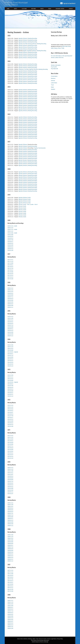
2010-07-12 (10, 481)
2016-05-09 (10, 300)
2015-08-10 (10, 323)
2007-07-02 (10, 579)
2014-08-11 (10, 354)
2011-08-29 (10, 442)
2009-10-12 (10, 506)
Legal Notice (54, 639)
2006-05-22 (10, 614)
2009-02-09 (10, 524)
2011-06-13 (10, 448)
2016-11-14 (10, 290)
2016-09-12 (10, 293)
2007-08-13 (10, 577)
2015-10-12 (10, 320)
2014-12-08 (10, 345)
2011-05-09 (10, 449)
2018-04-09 (10, 245)
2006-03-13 (10, 623)
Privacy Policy (60, 639)
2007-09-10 (10, 575)
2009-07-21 (10, 513)
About (16, 9)
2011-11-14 (10, 437)
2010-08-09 (10, 480)
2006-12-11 (10, 600)
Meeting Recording (32, 38)
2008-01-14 (10, 561)
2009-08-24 (10, 510)
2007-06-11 (10, 582)
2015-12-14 (10, 316)
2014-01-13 (10, 366)
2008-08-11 (10, 545)
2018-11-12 (10, 231)
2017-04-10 (10, 274)
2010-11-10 (10, 469)
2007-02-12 (10, 588)
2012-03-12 (10, 423)
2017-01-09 (10, 279)
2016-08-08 (10, 295)
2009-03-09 (10, 522)
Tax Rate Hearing (27, 44)
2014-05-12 (10, 359)
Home (8, 9)
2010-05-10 (10, 485)
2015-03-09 (10, 332)
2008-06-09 (10, 550)
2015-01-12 (10, 336)
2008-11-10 (10, 537)
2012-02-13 (10, 424)
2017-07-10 (10, 268)
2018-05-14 (10, 243)
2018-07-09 (10, 240)
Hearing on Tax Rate (24, 69)
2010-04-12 (10, 487)
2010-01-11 (10, 492)
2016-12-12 (10, 288)
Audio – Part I (27, 204)
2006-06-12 (10, 613)
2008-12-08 (10, 535)
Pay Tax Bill (54, 67)
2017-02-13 (10, 277)
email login (46, 642)
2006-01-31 (10, 627)
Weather (53, 89)
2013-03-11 (10, 393)
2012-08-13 (10, 414)
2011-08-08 (10, 444)
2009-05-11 (10, 519)
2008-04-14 (10, 556)
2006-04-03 (10, 620)
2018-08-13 (10, 238)
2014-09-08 (10, 350)
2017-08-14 (10, 267)
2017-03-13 (10, 275)
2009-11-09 (10, 505)
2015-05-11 (10, 329)
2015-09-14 (10, 322)
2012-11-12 (10, 407)
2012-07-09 (10, 416)
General (53, 81)
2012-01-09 (10, 426)
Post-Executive (42, 148)
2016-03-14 (10, 304)
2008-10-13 (10, 538)
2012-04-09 (10, 421)
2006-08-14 (10, 609)
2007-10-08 (10, 574)
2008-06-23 (10, 549)
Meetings (34, 9)
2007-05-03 (10, 584)
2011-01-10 (10, 458)
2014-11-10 (10, 347)
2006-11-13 (10, 602)
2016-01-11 (10, 307)
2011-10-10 (10, 439)
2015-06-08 (10, 327)
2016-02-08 (10, 305)
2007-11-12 (10, 572)
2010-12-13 (10, 467)
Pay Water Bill (54, 69)
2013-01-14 (10, 396)
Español (29, 51)
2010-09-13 (10, 476)
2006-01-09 (10, 628)
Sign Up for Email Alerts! (68, 3)
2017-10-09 (10, 263)
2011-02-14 (10, 456)
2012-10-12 (10, 409)
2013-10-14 (10, 379)
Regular (36, 148)
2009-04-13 (10, 520)
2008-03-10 (10, 557)
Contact (71, 9)
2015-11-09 (10, 318)
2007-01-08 (10, 591)
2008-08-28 (10, 543)
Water (42, 9)
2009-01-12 (10, 526)
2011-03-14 (10, 455)
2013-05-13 (10, 389)
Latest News (54, 83)
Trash (50, 9)
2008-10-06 (10, 540)
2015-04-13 (10, 330)
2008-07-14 (10, 547)
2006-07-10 (10, 611)
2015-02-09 (10, 334)
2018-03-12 (10, 247)
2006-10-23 (10, 604)
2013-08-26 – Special (13, 382)
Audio (29, 198)
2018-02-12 (10, 249)
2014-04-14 (10, 361)
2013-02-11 (10, 394)
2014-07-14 (10, 355)
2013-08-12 (10, 384)
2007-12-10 (10, 570)
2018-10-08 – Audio (12, 233)
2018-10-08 (10, 235)
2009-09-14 (10, 508)
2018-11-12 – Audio (12, 229)
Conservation (54, 76)
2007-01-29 (10, 589)
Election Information (56, 65)
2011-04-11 (10, 453)
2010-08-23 (10, 478)
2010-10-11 (10, 473)
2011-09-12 (10, 441)
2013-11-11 (10, 377)
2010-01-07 (10, 494)
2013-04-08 (10, 391)
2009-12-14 (10, 503)
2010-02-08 (10, 490)
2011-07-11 (10, 446)
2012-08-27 (10, 412)
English (25, 51)
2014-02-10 (10, 364)
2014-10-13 (10, 348)
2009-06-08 (10, 517)
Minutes (25, 38)
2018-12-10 (10, 228)
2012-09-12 (10, 411)
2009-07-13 (10, 515)
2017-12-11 (10, 260)
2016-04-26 (10, 302)
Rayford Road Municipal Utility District (16, 4)
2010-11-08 (10, 471)
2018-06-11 (10, 242)
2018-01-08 (10, 250)
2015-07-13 (10, 325)
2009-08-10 (10, 512)
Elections (24, 9)
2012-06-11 (10, 418)
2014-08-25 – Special (13, 352)
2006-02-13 (10, 625)
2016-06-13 (10, 299)
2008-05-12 (10, 554)
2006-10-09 (10, 606)
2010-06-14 (10, 483)
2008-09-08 (10, 542)
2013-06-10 (10, 387)
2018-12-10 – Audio (12, 226)
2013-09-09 (10, 380)
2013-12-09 (10, 375)
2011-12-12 (10, 435)
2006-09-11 (10, 607)
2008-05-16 (10, 552)
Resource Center (60, 9)
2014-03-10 (10, 362)
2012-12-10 (10, 405)
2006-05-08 (10, 616)
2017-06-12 (10, 270)
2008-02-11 (10, 559)
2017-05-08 (10, 272)
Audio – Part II (34, 204)
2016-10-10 (10, 291)
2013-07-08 (10, 386)
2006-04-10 (10, 618)
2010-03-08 (10, 488)
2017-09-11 (10, 265)
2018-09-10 (10, 236)
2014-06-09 (10, 357)
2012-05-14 (10, 419)
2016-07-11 (10, 297)
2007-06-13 (10, 581)
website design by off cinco (37, 642)
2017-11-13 (10, 261)
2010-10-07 (10, 474)
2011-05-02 (10, 451)
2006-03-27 (10, 621)
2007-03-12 (10, 586)
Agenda (20, 38)
